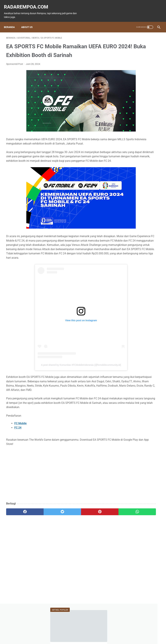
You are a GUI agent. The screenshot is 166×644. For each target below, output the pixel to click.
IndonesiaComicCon (136, 185)
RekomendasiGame (135, 211)
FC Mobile (21, 451)
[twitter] (44, 539)
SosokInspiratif (133, 198)
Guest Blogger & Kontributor (80, 632)
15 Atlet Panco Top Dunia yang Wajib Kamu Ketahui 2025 (139, 95)
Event (128, 166)
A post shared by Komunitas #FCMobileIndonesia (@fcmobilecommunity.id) (57, 384)
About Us (29, 22)
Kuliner (147, 172)
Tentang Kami (106, 632)
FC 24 (18, 455)
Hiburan (129, 172)
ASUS (144, 166)
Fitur (146, 153)
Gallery (129, 192)
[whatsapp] (95, 539)
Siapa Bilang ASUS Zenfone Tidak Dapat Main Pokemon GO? (140, 78)
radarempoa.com (28, 3)
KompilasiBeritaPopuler (137, 205)
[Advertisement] (57, 502)
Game (129, 153)
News (129, 159)
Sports (129, 179)
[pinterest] (70, 539)
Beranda (12, 22)
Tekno (146, 159)
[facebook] (19, 539)
